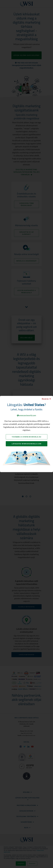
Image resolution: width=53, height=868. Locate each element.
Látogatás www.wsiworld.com (26, 444)
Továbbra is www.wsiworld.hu (26, 437)
